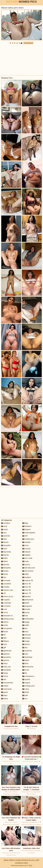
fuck (4, 644)
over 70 (27, 593)
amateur (6, 523)
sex (25, 628)
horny (5, 676)
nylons (26, 565)
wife (25, 695)
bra (4, 577)
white (26, 692)
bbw (4, 539)
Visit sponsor (28, 43)
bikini (4, 558)
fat (3, 635)
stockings (27, 657)
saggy (26, 622)
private (26, 609)
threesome (28, 667)
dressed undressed (10, 616)
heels (5, 673)
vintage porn (29, 686)
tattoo (26, 660)
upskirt (26, 679)
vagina (26, 683)
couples (6, 600)
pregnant (27, 606)
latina (5, 699)
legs (25, 523)
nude (26, 561)
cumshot (6, 606)
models (26, 542)
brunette (6, 581)
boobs (5, 571)
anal (4, 526)
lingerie (26, 529)
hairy (4, 663)
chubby (5, 587)
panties (26, 596)
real (25, 616)
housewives (7, 683)
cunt (4, 609)
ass (4, 533)
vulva (26, 689)
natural (26, 552)
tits (25, 673)
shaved (26, 635)
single (26, 641)
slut (25, 648)
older (26, 574)
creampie (6, 603)
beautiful (6, 545)
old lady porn (29, 568)
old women (28, 571)
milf (25, 536)
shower (26, 638)
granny (5, 660)
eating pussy (7, 619)
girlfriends (6, 651)
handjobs (6, 670)
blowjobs (6, 568)
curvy (5, 612)
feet (4, 638)
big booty (6, 552)
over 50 (27, 587)
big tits (5, 555)
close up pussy (8, 596)
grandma (6, 657)
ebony (5, 622)
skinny (26, 644)
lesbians (27, 526)
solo (25, 654)
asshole (6, 536)
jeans (5, 692)
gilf (3, 648)
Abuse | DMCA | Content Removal (16, 860)
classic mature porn (10, 590)
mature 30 (28, 581)
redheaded (28, 619)
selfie (26, 625)
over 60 (27, 590)
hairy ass (6, 667)
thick (25, 663)
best (4, 549)
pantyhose (28, 600)
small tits (27, 651)
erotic (5, 625)
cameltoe (6, 584)
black (4, 561)
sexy (25, 632)
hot (4, 679)
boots (5, 574)
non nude (27, 558)
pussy (26, 612)
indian (5, 686)
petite (26, 603)
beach (5, 542)
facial (4, 632)
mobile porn (28, 539)
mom (26, 545)
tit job (26, 670)
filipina (5, 641)
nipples (26, 555)
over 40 (27, 584)
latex (4, 695)
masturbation (29, 533)
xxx (25, 699)
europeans (7, 628)
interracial (6, 689)
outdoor (27, 577)
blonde (5, 565)
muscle (26, 549)
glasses (5, 654)
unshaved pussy (30, 676)
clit (3, 593)
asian (5, 529)
